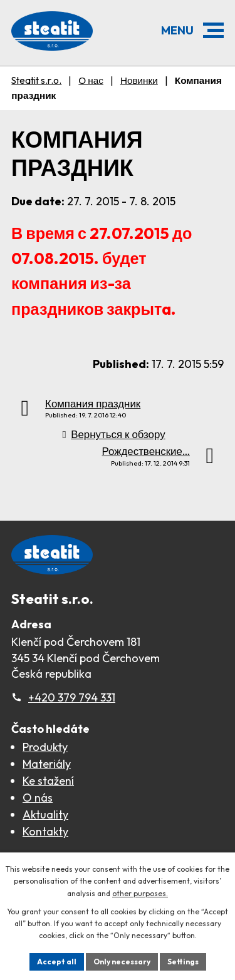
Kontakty (45, 831)
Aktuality (45, 814)
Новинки (139, 80)
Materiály (47, 764)
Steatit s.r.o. (36, 80)
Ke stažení (48, 781)
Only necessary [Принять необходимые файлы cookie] (122, 962)
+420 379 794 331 (72, 697)
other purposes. (140, 893)
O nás (38, 798)
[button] (213, 30)
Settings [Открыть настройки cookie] (183, 962)
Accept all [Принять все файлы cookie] (57, 962)
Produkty (45, 747)
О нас (91, 80)
